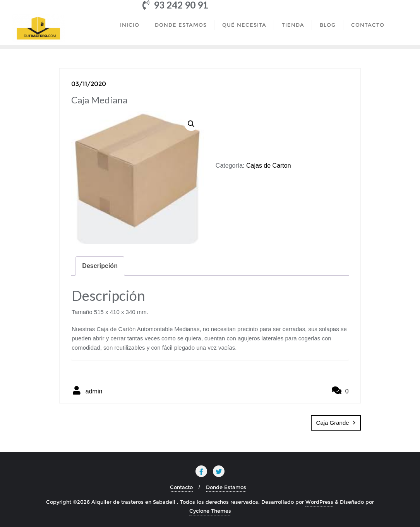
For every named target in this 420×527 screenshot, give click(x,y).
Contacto (181, 487)
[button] (191, 124)
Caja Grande (333, 423)
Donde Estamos (226, 487)
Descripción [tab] (100, 266)
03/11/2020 (89, 84)
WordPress (319, 502)
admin (87, 390)
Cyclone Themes (210, 511)
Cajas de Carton (269, 166)
